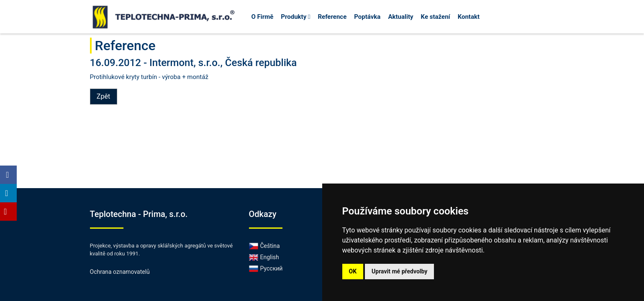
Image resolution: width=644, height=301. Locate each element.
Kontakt (469, 17)
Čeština (264, 246)
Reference (332, 17)
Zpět (103, 96)
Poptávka (367, 17)
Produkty (295, 17)
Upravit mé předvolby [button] (399, 271)
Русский (266, 268)
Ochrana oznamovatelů (120, 272)
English (264, 257)
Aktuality (400, 17)
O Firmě (263, 17)
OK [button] (353, 271)
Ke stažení (436, 17)
